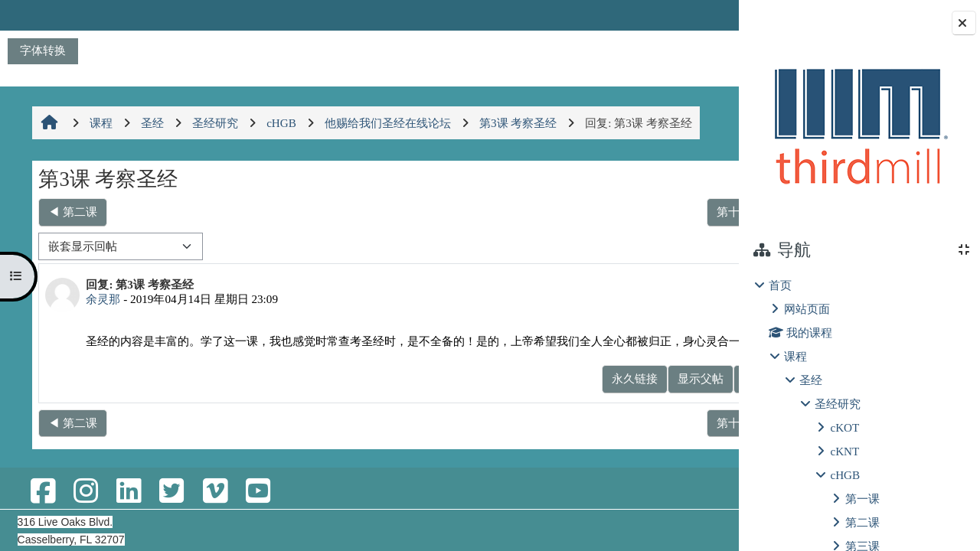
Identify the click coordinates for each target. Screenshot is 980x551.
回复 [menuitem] (685, 395)
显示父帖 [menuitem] (631, 395)
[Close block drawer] (964, 23)
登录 (698, 15)
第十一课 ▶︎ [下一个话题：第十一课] (676, 212)
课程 (795, 356)
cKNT (844, 451)
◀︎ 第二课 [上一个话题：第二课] (72, 212)
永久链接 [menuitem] (565, 395)
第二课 (862, 522)
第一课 (862, 499)
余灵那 (102, 299)
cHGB (845, 475)
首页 (780, 285)
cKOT (844, 427)
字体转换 (43, 50)
